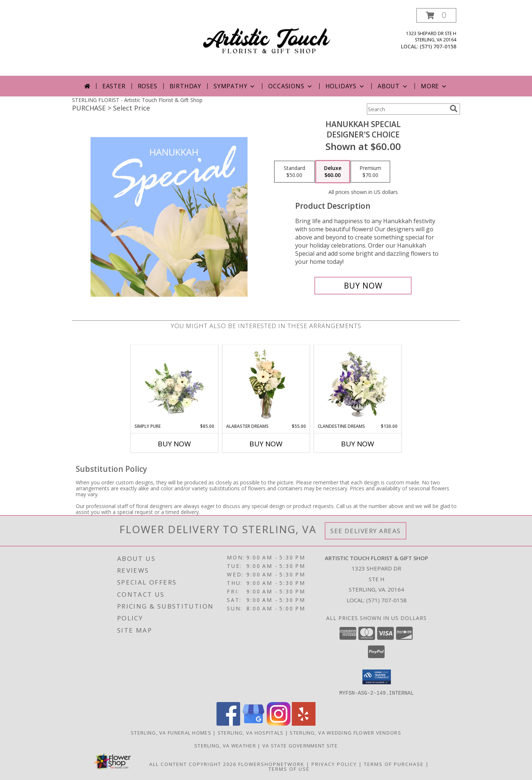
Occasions (291, 86)
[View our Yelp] (304, 723)
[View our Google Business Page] (253, 723)
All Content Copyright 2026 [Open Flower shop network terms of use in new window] (193, 764)
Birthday (185, 86)
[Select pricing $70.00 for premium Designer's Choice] (370, 172)
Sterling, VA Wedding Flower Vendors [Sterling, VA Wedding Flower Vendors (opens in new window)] (345, 732)
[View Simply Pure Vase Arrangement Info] (175, 384)
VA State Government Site (300, 745)
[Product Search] (407, 109)
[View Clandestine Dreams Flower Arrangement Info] (358, 384)
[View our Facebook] (228, 723)
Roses (148, 86)
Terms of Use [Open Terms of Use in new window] (289, 769)
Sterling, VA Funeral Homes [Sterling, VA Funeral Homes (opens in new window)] (171, 732)
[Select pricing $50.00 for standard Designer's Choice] (294, 172)
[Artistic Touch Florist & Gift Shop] (267, 42)
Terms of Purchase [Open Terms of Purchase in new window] (394, 764)
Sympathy (235, 86)
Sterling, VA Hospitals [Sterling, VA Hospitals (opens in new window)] (251, 732)
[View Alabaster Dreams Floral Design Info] (266, 384)
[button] (436, 15)
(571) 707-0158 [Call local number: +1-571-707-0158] (438, 46)
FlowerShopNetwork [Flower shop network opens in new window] (271, 764)
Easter (114, 86)
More (434, 86)
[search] (454, 109)
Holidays (345, 86)
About (393, 86)
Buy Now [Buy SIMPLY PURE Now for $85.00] (174, 444)
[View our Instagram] (279, 723)
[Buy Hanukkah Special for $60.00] (363, 286)
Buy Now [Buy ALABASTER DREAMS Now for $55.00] (266, 444)
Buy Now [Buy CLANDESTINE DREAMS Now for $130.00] (358, 444)
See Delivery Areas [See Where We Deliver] (366, 531)
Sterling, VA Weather (225, 745)
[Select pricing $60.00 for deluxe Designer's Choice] (333, 172)
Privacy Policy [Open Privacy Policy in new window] (334, 764)
